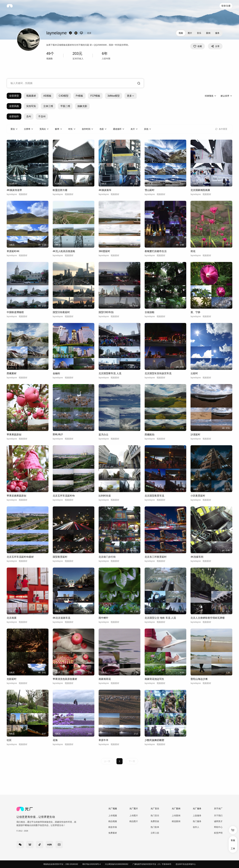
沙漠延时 (195, 435)
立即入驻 (155, 833)
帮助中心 (218, 827)
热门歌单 (155, 827)
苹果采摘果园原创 (16, 496)
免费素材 (113, 833)
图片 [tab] (190, 33)
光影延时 (12, 679)
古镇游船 (150, 312)
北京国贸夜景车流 (154, 496)
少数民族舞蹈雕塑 (154, 740)
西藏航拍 (150, 435)
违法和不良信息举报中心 (186, 864)
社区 (9, 740)
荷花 (193, 251)
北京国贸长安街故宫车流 (158, 373)
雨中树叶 (103, 618)
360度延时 (104, 251)
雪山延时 (150, 190)
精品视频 (113, 821)
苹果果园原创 (14, 435)
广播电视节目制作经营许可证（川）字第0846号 (152, 864)
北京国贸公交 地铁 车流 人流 (160, 618)
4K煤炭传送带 (14, 190)
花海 (55, 740)
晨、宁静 (195, 312)
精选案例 (176, 821)
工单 (233, 849)
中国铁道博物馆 (15, 312)
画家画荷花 (105, 679)
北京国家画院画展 (200, 190)
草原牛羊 (103, 740)
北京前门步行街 (107, 557)
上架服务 (197, 816)
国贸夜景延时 (60, 557)
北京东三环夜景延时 (156, 557)
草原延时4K (13, 251)
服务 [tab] (217, 33)
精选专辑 (113, 827)
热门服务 (197, 821)
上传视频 (113, 816)
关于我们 (218, 816)
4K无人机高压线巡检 (64, 251)
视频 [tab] (181, 33)
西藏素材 (12, 373)
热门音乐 (155, 816)
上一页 (107, 761)
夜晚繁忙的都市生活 (156, 251)
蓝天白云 (103, 435)
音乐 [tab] (199, 33)
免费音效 (155, 821)
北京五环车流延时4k (64, 496)
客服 (233, 840)
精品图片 (134, 821)
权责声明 (218, 833)
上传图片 (134, 816)
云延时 (194, 373)
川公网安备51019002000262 (117, 864)
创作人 (196, 827)
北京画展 (12, 618)
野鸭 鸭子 (58, 435)
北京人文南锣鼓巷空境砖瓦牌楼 (208, 618)
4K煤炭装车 (105, 190)
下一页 (132, 761)
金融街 (56, 373)
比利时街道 (105, 496)
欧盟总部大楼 (60, 190)
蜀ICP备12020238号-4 (91, 864)
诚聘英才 (218, 821)
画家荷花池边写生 (154, 679)
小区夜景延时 (198, 496)
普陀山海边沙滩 (199, 679)
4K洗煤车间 (197, 557)
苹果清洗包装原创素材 (65, 679)
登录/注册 (226, 6)
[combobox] (75, 83)
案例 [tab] (208, 33)
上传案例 (176, 816)
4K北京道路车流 (62, 618)
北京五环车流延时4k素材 (20, 557)
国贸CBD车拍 (106, 312)
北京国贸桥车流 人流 (110, 373)
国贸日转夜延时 (61, 312)
